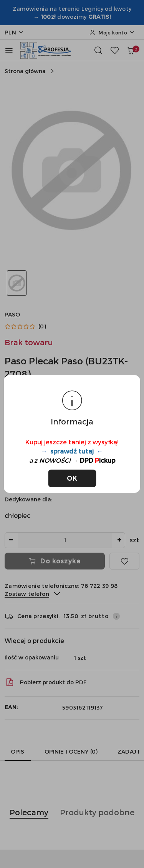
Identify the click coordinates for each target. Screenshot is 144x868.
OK (72, 478)
